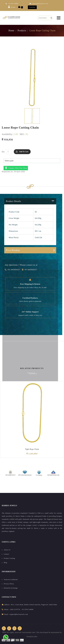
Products (22, 31)
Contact (6, 554)
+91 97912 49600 (27, 609)
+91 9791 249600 (12, 4)
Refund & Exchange (11, 588)
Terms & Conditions (11, 580)
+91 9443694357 (13, 270)
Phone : (7, 609)
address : (7, 605)
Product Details (13, 201)
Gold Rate (32, 7)
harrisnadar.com (29, 632)
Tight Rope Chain (32, 449)
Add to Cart (24, 152)
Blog (5, 563)
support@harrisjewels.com (39, 4)
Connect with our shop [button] (16, 168)
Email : (7, 614)
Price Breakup (13, 250)
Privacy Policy (9, 584)
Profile (12, 7)
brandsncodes (32, 637)
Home (11, 31)
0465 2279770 (15, 609)
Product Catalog (9, 558)
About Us (7, 550)
